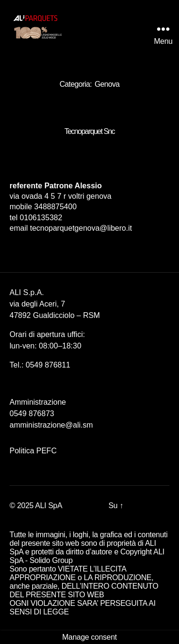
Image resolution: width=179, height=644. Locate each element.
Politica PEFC (33, 451)
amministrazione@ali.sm (51, 425)
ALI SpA (49, 506)
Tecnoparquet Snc (89, 131)
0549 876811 (48, 365)
